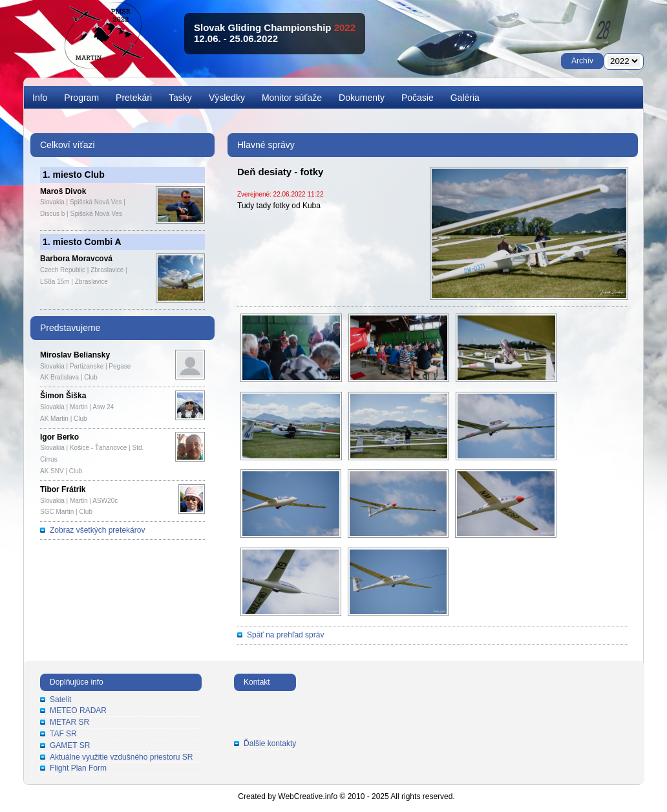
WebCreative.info (308, 796)
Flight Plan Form (78, 768)
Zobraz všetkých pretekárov (97, 530)
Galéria (465, 98)
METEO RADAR (78, 710)
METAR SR (69, 722)
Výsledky (227, 98)
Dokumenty (362, 98)
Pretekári (134, 98)
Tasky (180, 98)
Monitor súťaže (292, 98)
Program (81, 98)
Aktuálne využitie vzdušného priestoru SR (121, 757)
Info (40, 98)
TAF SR (63, 734)
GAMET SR (70, 745)
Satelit (60, 700)
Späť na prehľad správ (285, 635)
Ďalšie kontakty (270, 743)
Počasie (418, 98)
